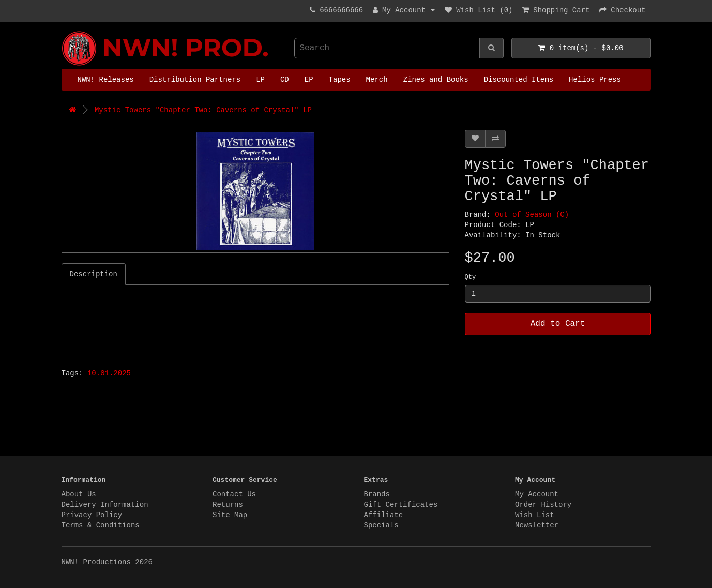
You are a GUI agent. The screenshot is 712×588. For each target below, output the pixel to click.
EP (309, 80)
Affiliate (384, 515)
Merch (377, 80)
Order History (543, 505)
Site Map (230, 515)
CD (285, 80)
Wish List (535, 515)
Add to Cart (558, 324)
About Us (79, 494)
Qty (471, 277)
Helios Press (595, 80)
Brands (377, 494)
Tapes (340, 80)
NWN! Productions (64, 31)
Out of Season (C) (532, 215)
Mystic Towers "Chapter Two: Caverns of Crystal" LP (203, 110)
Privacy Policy (92, 515)
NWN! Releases (106, 80)
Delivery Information (105, 505)
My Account (537, 494)
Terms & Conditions (101, 525)
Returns (228, 505)
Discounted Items (519, 80)
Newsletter (537, 525)
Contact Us (234, 494)
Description (94, 274)
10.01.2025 (109, 373)
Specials (381, 525)
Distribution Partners (195, 80)
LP (260, 80)
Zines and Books (436, 80)
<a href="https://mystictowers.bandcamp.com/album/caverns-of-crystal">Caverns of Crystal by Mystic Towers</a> (191, 324)
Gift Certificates (401, 505)
